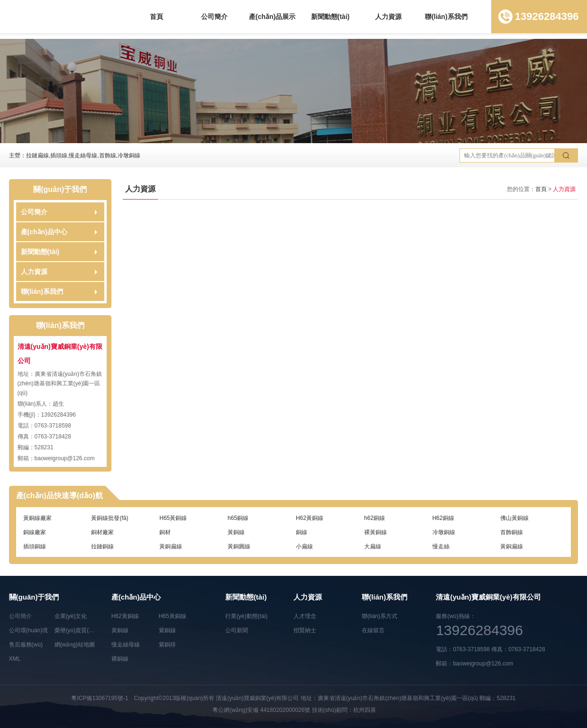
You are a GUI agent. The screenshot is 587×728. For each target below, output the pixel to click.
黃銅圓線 (239, 546)
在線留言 (373, 630)
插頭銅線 (35, 546)
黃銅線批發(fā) (110, 518)
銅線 (302, 532)
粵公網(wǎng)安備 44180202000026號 (261, 710)
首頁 (156, 17)
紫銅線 (167, 630)
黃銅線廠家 (37, 518)
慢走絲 (441, 546)
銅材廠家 (102, 532)
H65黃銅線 (173, 518)
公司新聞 (237, 630)
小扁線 (304, 546)
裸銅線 (120, 659)
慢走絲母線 (126, 645)
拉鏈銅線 (102, 546)
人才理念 (305, 616)
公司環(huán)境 (29, 630)
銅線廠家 (35, 532)
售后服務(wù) (26, 645)
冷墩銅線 (444, 532)
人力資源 (388, 17)
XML (15, 659)
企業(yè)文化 (71, 616)
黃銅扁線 (171, 546)
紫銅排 (167, 645)
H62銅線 (443, 518)
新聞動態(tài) (330, 17)
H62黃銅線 (310, 518)
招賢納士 (305, 630)
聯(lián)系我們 (446, 17)
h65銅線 (238, 518)
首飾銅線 (512, 532)
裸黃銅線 (376, 532)
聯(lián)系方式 (380, 616)
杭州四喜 (365, 710)
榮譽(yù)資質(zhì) (77, 630)
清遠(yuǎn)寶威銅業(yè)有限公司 (257, 698)
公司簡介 (214, 17)
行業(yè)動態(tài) (246, 616)
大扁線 (373, 546)
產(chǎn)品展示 (272, 17)
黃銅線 (236, 532)
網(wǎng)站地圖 (75, 645)
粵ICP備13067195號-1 (100, 698)
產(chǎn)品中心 (44, 232)
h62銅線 (375, 518)
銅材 (165, 532)
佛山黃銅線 (514, 518)
